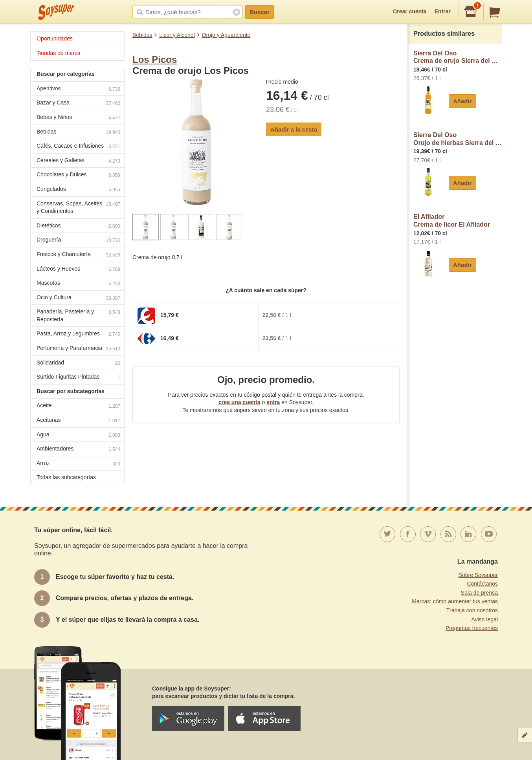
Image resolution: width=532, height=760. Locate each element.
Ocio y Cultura (78, 298)
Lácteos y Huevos (78, 270)
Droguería (78, 241)
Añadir (462, 101)
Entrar (443, 11)
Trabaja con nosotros (472, 610)
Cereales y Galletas (78, 161)
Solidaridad (78, 364)
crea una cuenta (239, 402)
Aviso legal (485, 619)
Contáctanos (482, 584)
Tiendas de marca (59, 53)
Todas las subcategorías (66, 477)
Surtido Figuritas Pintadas (78, 378)
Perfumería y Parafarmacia (78, 349)
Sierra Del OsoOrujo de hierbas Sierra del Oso (458, 139)
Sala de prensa (479, 593)
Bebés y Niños (78, 118)
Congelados (78, 190)
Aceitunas (78, 421)
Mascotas (78, 284)
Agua (78, 435)
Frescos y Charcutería (78, 255)
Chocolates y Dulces (78, 175)
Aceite (78, 406)
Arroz (78, 464)
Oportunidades (55, 38)
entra (273, 402)
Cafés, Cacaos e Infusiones (78, 147)
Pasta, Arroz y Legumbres (78, 334)
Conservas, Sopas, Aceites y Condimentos (78, 207)
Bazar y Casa (78, 103)
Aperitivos (78, 89)
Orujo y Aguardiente (226, 35)
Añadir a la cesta (294, 129)
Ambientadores (78, 450)
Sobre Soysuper (478, 575)
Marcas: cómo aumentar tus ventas (455, 601)
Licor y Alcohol (177, 35)
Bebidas (142, 35)
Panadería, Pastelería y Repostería (78, 315)
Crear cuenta (410, 11)
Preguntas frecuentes (472, 628)
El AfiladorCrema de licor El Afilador (452, 221)
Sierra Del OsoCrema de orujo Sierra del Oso (458, 57)
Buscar (260, 12)
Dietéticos (78, 226)
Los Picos (155, 60)
